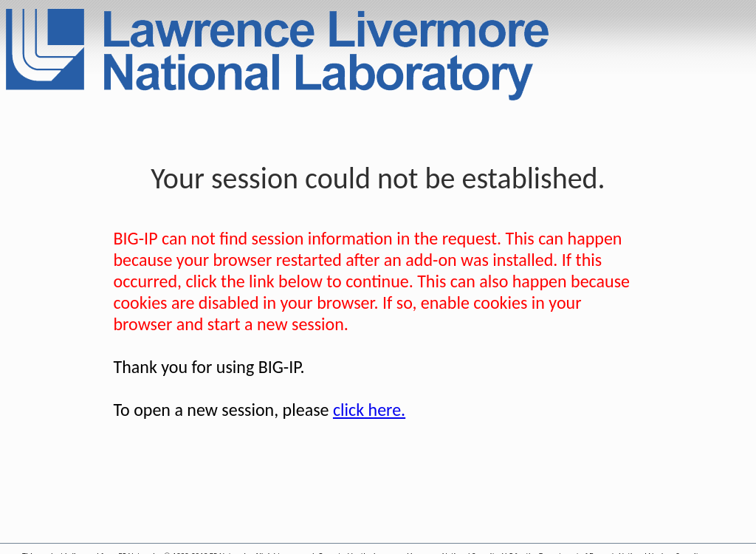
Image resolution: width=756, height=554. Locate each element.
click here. (369, 410)
